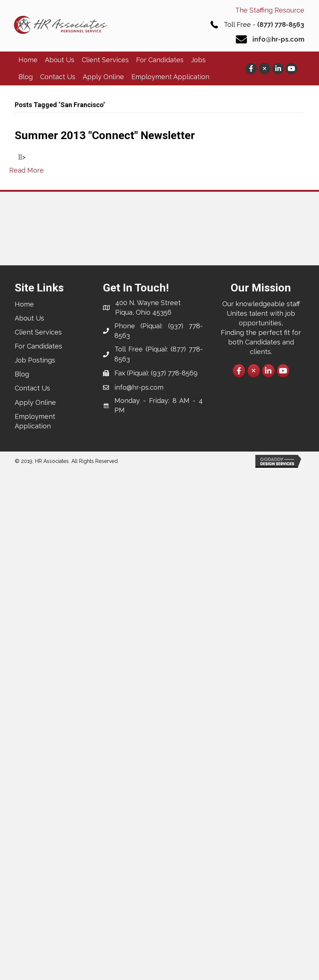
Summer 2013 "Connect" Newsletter (105, 135)
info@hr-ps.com (278, 39)
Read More (26, 170)
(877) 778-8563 (281, 24)
